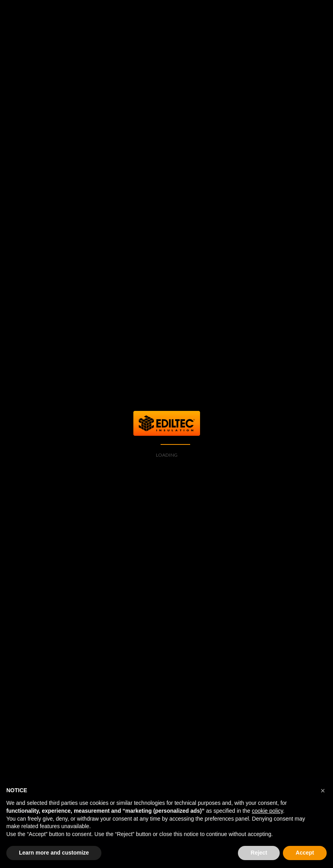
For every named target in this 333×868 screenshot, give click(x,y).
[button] (323, 791)
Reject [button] (259, 853)
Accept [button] (305, 853)
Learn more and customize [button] (54, 853)
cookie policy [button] (267, 811)
